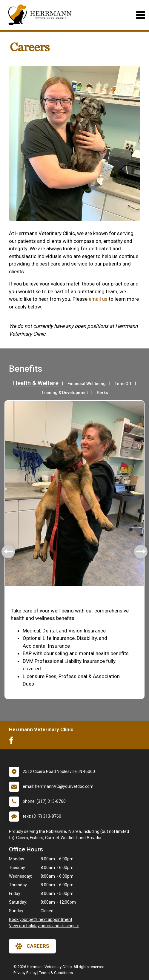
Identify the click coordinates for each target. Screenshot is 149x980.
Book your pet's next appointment (41, 919)
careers (32, 946)
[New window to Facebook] (13, 742)
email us (98, 299)
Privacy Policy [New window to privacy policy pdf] (25, 973)
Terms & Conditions (56, 973)
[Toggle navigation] (140, 15)
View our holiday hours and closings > (44, 926)
